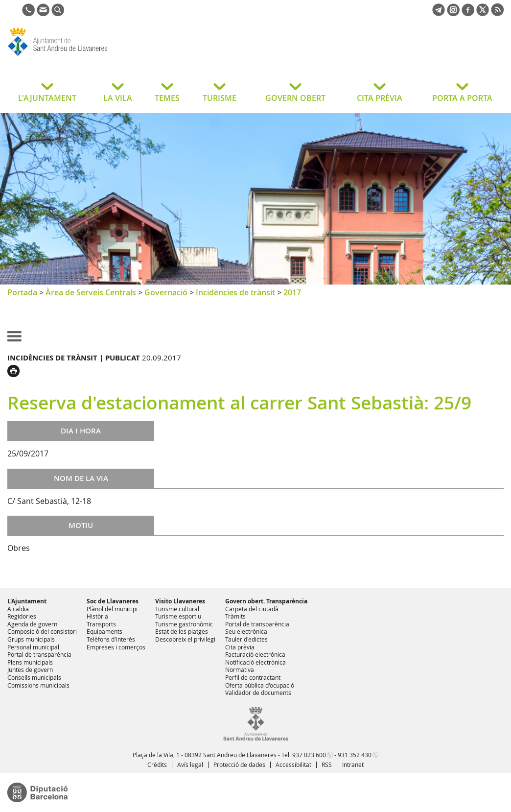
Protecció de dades (239, 764)
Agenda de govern (32, 624)
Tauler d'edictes (246, 639)
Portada (22, 292)
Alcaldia (18, 609)
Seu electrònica (246, 631)
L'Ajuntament (27, 601)
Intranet (353, 764)
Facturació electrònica (255, 654)
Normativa (240, 669)
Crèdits (157, 764)
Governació (166, 292)
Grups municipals (31, 639)
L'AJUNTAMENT (47, 98)
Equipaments (105, 631)
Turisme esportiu (178, 616)
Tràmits (235, 616)
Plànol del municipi (112, 609)
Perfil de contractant (253, 677)
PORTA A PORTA (462, 98)
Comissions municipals (38, 685)
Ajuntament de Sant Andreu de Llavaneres (85, 56)
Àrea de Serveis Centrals (91, 292)
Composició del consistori (42, 631)
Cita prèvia (240, 647)
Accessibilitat (293, 764)
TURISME (220, 98)
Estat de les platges (182, 631)
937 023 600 (309, 755)
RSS (327, 764)
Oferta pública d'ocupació (260, 685)
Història (97, 616)
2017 (292, 292)
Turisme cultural (177, 609)
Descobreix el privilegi (185, 639)
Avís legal (190, 764)
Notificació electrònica (255, 662)
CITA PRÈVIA (380, 98)
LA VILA (118, 98)
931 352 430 (355, 755)
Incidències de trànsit (235, 292)
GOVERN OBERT (295, 98)
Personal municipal (33, 647)
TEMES (167, 98)
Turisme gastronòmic (184, 624)
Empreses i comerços (116, 647)
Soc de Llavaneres (113, 601)
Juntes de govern (30, 669)
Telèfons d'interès (111, 639)
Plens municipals (30, 662)
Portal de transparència (39, 654)
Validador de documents (258, 693)
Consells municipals (34, 677)
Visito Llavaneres (180, 601)
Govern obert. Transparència (266, 601)
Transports (101, 624)
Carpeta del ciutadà (252, 609)
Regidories (22, 616)
